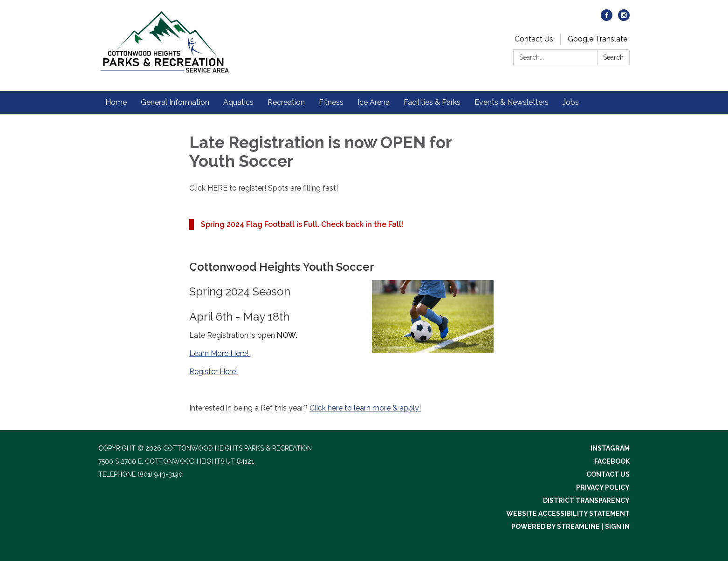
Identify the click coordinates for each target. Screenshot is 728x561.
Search (613, 57)
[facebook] (607, 18)
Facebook (612, 461)
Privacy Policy (603, 487)
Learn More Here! (220, 353)
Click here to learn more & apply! (365, 408)
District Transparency (586, 500)
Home (116, 102)
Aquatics (238, 102)
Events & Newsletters (512, 102)
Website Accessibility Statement (568, 513)
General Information (175, 102)
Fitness (331, 102)
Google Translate (598, 39)
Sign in (617, 527)
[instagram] (624, 18)
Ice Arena (374, 102)
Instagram (610, 448)
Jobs (571, 102)
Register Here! (213, 372)
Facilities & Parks (432, 102)
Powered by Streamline (556, 527)
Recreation (286, 102)
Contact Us (534, 39)
